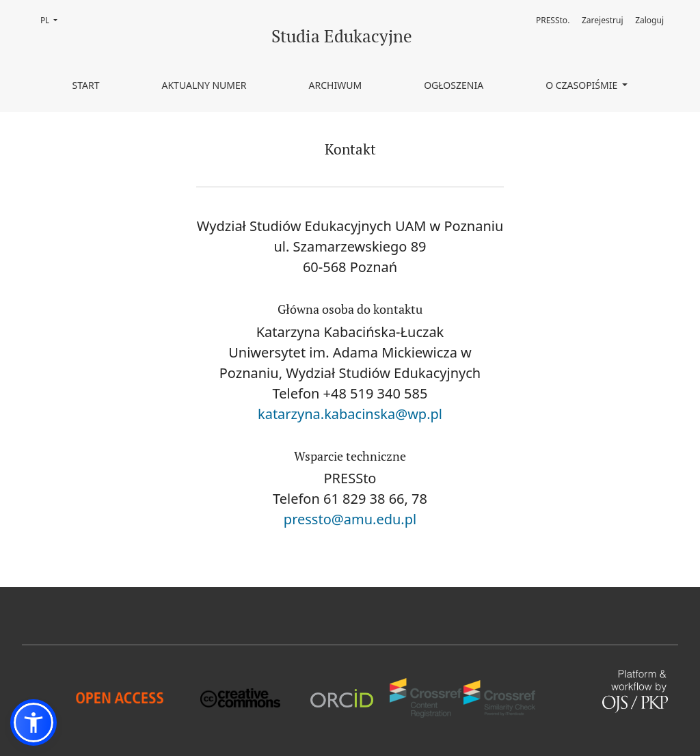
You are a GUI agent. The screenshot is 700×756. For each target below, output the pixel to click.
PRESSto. (553, 20)
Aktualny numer (204, 85)
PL (53, 19)
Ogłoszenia (454, 85)
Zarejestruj (603, 20)
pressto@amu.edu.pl (350, 519)
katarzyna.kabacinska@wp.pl (350, 414)
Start (86, 85)
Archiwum (336, 85)
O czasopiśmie (583, 85)
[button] (33, 723)
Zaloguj (649, 20)
